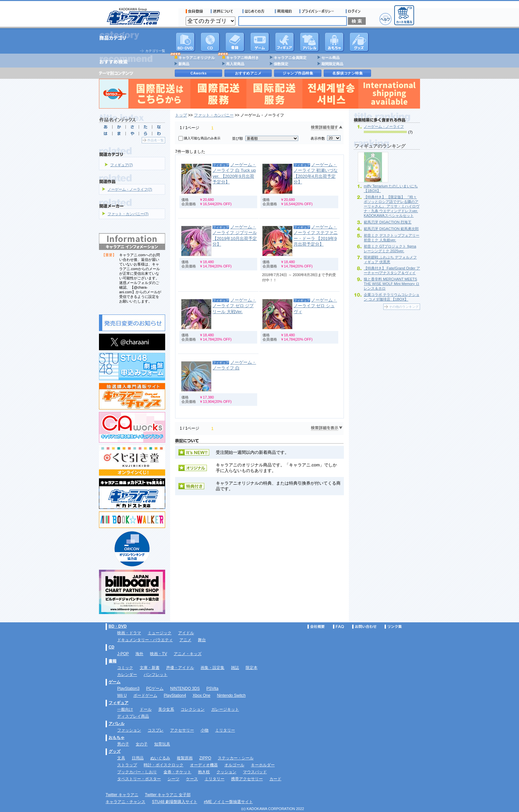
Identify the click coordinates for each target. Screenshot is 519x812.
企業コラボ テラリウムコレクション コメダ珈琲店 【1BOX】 (392, 297)
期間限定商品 (332, 64)
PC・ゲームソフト (260, 42)
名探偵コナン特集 (348, 73)
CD (210, 42)
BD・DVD (118, 626)
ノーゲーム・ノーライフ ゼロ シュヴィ (315, 306)
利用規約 (283, 11)
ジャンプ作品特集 (298, 73)
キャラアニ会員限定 (290, 58)
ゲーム (115, 682)
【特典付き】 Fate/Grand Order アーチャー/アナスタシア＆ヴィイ (392, 270)
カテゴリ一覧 (155, 51)
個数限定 (281, 64)
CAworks (199, 73)
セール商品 (330, 58)
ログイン (354, 11)
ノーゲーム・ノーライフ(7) (130, 189)
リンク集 (393, 627)
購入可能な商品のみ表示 (202, 138)
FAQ (338, 627)
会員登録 (194, 11)
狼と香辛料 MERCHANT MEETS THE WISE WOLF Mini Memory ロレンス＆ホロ (392, 284)
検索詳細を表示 (327, 428)
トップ (181, 115)
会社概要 (316, 627)
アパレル (309, 42)
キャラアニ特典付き (242, 58)
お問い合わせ (364, 627)
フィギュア (285, 42)
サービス (255, 11)
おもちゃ (334, 42)
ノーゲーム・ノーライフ (384, 126)
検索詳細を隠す (327, 128)
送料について (223, 11)
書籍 (235, 42)
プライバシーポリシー (319, 11)
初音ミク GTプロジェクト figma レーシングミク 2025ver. (390, 249)
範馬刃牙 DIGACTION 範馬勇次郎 (391, 229)
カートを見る (404, 15)
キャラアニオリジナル (197, 58)
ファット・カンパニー (214, 115)
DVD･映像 (185, 42)
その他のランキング (404, 307)
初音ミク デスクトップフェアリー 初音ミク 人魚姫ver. (392, 238)
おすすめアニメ (248, 73)
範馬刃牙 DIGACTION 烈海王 (388, 222)
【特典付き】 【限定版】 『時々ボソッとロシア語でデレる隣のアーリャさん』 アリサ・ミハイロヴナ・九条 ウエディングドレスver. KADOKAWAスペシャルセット (392, 206)
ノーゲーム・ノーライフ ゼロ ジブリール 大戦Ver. (234, 306)
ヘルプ (385, 19)
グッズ (359, 42)
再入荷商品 (235, 64)
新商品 (184, 64)
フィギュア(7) (121, 165)
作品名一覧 (156, 140)
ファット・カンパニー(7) (128, 214)
